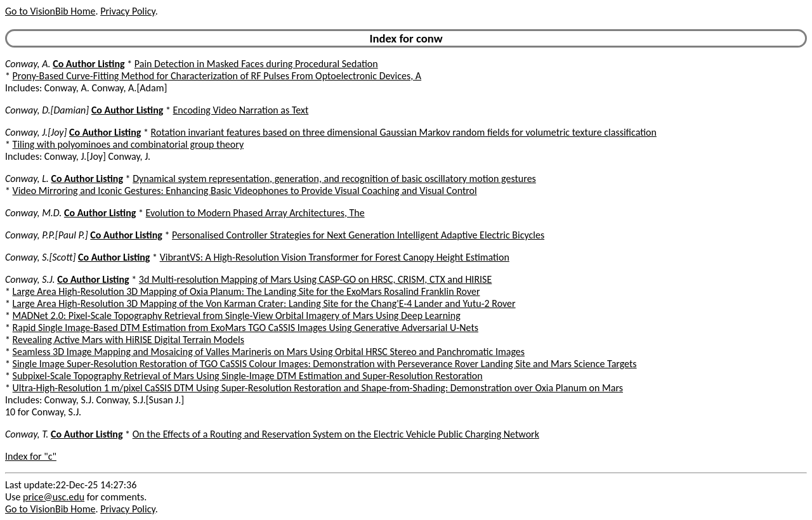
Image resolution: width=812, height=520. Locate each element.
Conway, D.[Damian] (47, 110)
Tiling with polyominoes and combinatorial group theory (128, 144)
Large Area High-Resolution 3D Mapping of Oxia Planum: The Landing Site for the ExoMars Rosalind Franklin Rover (246, 291)
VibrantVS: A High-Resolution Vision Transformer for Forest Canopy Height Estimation (335, 257)
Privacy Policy (128, 11)
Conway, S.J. (30, 279)
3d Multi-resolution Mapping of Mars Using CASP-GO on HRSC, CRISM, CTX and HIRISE (315, 279)
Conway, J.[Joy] (36, 132)
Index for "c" (31, 456)
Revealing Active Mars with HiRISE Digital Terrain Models (128, 340)
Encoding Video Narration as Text (241, 110)
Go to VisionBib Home (50, 11)
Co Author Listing (88, 64)
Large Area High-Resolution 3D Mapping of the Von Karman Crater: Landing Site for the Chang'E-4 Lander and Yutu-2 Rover (264, 303)
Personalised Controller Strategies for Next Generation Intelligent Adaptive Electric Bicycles (358, 235)
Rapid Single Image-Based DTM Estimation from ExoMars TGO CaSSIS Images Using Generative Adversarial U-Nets (246, 328)
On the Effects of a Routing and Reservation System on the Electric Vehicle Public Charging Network (336, 434)
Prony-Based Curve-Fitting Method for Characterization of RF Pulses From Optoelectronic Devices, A (217, 76)
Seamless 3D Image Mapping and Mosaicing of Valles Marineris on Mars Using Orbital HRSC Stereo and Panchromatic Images (269, 352)
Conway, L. (27, 179)
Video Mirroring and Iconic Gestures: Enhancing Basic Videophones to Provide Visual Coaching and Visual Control (245, 191)
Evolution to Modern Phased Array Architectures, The (255, 213)
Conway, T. (27, 434)
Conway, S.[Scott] (40, 257)
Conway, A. (28, 64)
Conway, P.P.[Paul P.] (47, 235)
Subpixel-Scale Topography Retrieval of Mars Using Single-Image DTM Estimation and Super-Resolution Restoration (248, 376)
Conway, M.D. (33, 213)
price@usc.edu (54, 497)
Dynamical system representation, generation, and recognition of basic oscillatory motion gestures (334, 179)
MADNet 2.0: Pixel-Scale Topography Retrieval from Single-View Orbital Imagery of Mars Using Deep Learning (237, 315)
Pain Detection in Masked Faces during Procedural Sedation (256, 64)
